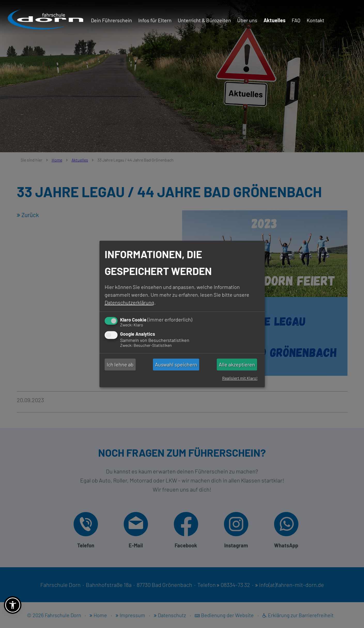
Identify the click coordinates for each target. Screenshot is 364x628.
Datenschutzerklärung (129, 302)
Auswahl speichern (176, 364)
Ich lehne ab (120, 364)
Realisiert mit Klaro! (240, 378)
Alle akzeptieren (237, 364)
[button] (13, 605)
